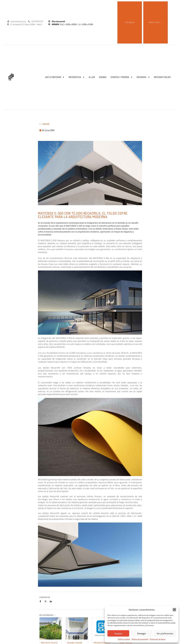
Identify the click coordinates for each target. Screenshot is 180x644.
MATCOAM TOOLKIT (162, 77)
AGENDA (103, 77)
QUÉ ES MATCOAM (55, 77)
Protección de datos (158, 639)
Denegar (142, 633)
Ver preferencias (165, 633)
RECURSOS (143, 77)
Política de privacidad (140, 639)
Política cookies (124, 639)
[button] (174, 610)
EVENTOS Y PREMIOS (122, 77)
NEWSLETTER (155, 22)
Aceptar (118, 633)
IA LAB (92, 77)
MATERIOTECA (77, 77)
